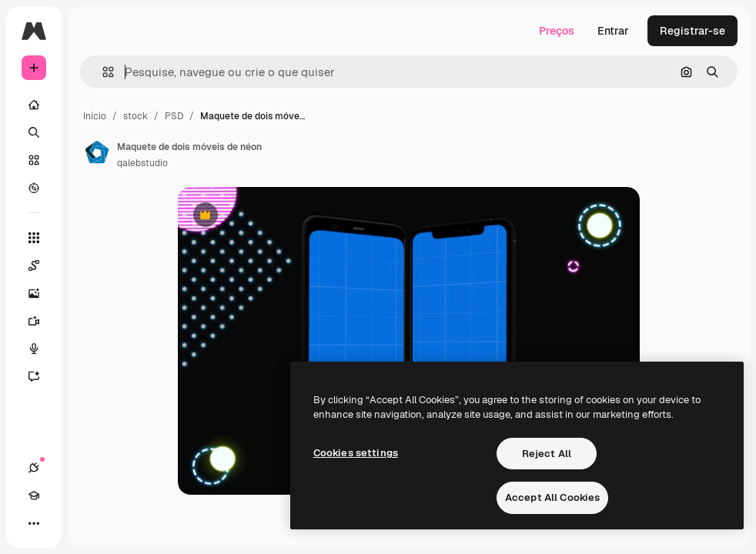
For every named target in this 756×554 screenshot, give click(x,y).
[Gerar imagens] (42, 293)
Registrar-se (692, 31)
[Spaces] (42, 265)
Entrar (613, 31)
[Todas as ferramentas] (34, 238)
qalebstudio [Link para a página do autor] (142, 163)
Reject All (547, 454)
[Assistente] (42, 376)
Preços (557, 31)
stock (135, 116)
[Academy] (34, 496)
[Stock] (34, 160)
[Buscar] (34, 132)
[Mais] (34, 523)
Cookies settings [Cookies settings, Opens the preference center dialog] (356, 453)
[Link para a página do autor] (97, 153)
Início (95, 116)
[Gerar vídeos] (42, 321)
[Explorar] (34, 188)
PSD (174, 116)
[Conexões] (34, 468)
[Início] (34, 105)
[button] (102, 72)
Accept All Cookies (552, 497)
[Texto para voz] (42, 349)
